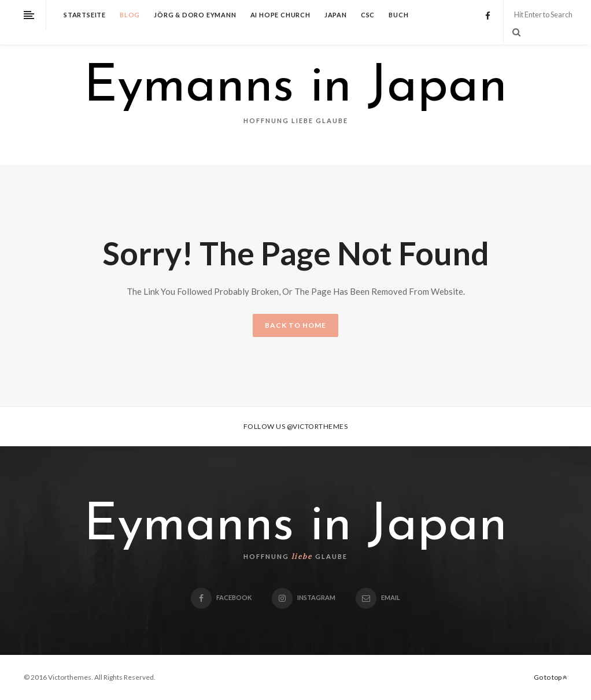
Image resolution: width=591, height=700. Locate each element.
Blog (130, 15)
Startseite (85, 15)
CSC (368, 15)
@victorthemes (317, 426)
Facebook (221, 597)
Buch (398, 15)
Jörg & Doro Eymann (195, 15)
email (378, 597)
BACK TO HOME (295, 325)
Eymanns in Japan (295, 88)
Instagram (304, 597)
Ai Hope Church (280, 15)
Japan (336, 15)
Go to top (551, 677)
